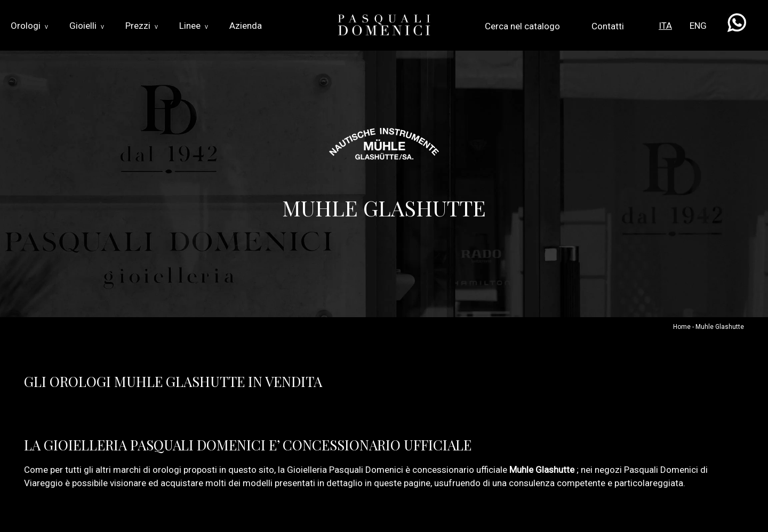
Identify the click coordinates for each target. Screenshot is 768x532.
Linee (194, 26)
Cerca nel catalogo (522, 26)
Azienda (246, 26)
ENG (698, 26)
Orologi (29, 26)
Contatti (608, 26)
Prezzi (142, 26)
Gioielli (87, 26)
